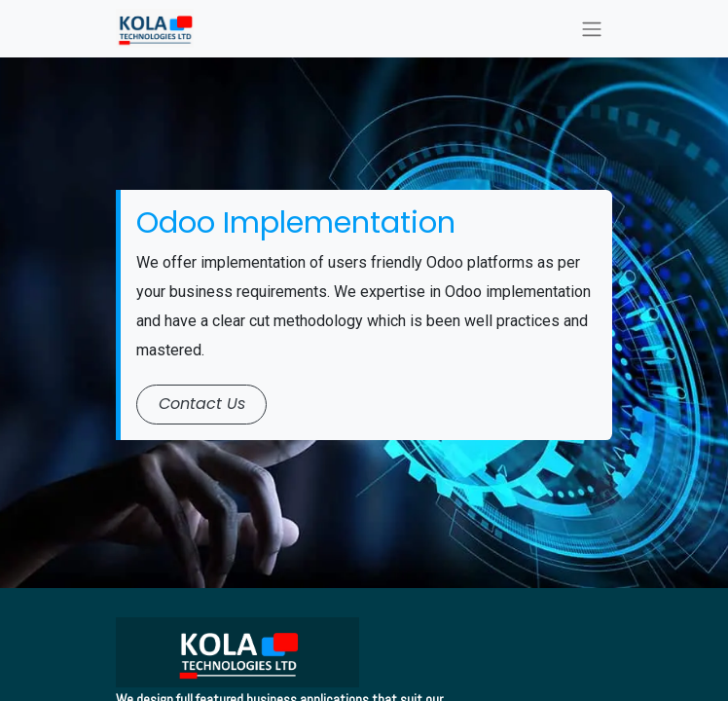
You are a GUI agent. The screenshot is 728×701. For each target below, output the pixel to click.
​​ (202, 404)
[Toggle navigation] (592, 29)
